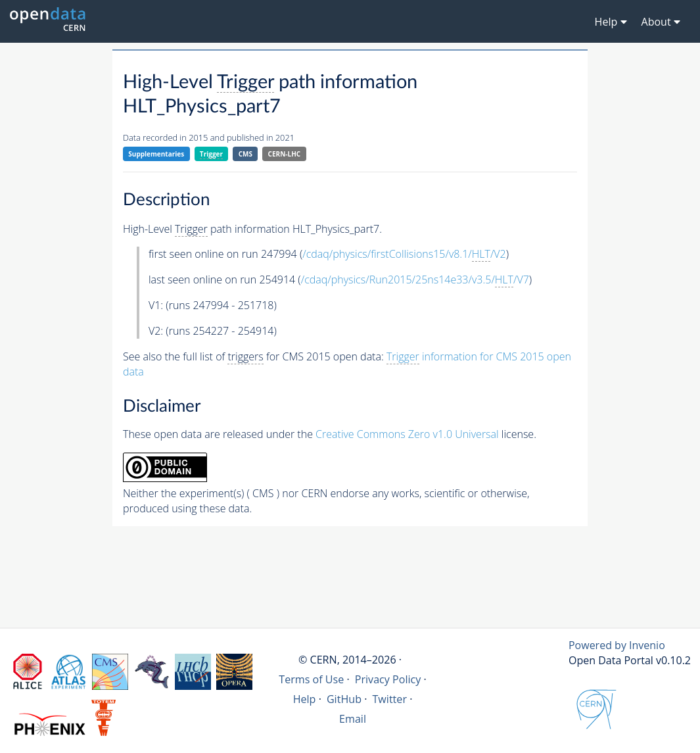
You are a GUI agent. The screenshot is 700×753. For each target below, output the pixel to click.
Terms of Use (311, 679)
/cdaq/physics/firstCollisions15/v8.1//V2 (404, 254)
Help (305, 699)
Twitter (389, 699)
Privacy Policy (388, 679)
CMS (245, 154)
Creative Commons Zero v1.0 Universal (407, 434)
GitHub (344, 699)
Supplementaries (156, 154)
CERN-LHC (285, 154)
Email (353, 719)
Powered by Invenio (617, 645)
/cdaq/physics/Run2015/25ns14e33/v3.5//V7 (415, 280)
